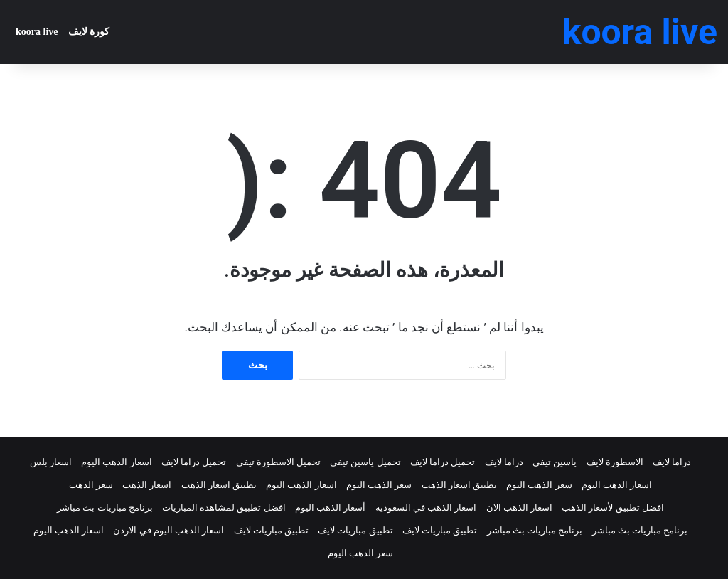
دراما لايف (672, 462)
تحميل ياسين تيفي (365, 462)
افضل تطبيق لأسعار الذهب (613, 508)
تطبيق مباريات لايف (440, 530)
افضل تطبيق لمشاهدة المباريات (224, 508)
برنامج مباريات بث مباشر (105, 508)
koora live (37, 32)
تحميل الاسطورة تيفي (278, 462)
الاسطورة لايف (615, 462)
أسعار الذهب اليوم (330, 508)
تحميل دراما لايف (443, 462)
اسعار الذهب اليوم (116, 462)
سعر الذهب (91, 485)
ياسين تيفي (555, 462)
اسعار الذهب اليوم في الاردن (168, 530)
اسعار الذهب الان (519, 508)
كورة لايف (89, 32)
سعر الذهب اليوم (539, 485)
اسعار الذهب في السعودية (426, 508)
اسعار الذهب (147, 485)
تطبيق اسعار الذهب (459, 485)
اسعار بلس (51, 462)
